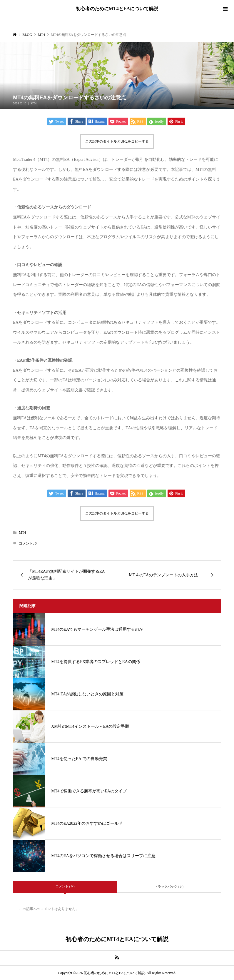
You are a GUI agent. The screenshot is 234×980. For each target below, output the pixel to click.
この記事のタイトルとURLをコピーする (117, 141)
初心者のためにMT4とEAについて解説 (117, 9)
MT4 (34, 103)
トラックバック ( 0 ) (169, 886)
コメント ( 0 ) (65, 886)
